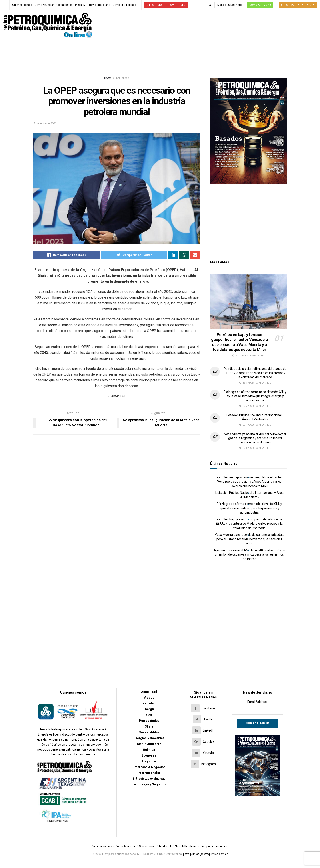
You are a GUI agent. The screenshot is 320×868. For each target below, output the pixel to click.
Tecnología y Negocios (149, 784)
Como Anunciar (44, 5)
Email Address (257, 702)
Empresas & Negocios (149, 767)
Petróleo (149, 703)
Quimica (149, 750)
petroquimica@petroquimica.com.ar (205, 854)
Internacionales (149, 773)
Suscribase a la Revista (298, 5)
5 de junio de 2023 (45, 123)
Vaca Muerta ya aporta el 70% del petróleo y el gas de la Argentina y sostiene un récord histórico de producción (255, 438)
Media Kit (81, 5)
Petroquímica (149, 721)
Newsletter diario (100, 5)
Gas (149, 715)
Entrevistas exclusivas (149, 779)
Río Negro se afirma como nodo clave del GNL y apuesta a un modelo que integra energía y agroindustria (255, 396)
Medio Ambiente (149, 744)
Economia (149, 755)
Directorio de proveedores (166, 5)
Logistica (149, 761)
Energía (149, 709)
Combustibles (149, 732)
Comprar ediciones (124, 5)
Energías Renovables (149, 738)
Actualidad (122, 78)
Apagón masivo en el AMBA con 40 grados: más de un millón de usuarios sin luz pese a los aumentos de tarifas (249, 555)
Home (108, 78)
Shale (149, 726)
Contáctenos (64, 5)
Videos (149, 698)
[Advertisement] (248, 220)
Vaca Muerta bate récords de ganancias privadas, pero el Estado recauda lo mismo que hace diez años (249, 539)
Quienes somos (22, 5)
